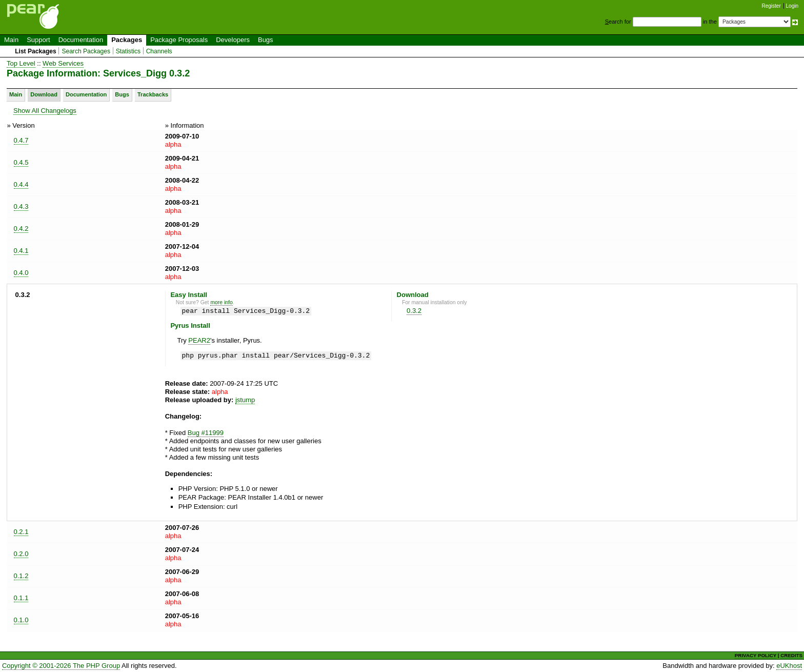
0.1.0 (21, 620)
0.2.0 (21, 554)
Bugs (266, 40)
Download (44, 94)
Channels (159, 51)
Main (11, 40)
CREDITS (791, 655)
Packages (127, 40)
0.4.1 (21, 251)
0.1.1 (21, 598)
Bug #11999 (206, 433)
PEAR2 (199, 340)
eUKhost (789, 666)
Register (771, 6)
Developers (233, 40)
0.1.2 (21, 576)
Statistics (128, 51)
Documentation (81, 40)
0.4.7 (21, 140)
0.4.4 (21, 184)
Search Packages (86, 51)
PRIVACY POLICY (756, 655)
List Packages (36, 51)
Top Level (21, 63)
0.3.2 (414, 311)
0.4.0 (21, 273)
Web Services (63, 63)
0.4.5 (21, 162)
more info (221, 302)
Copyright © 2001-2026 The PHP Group (61, 666)
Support (38, 40)
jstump (245, 400)
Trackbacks (153, 94)
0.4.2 (21, 229)
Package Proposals (179, 40)
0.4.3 (21, 206)
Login (792, 6)
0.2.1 (21, 532)
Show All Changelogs (45, 111)
